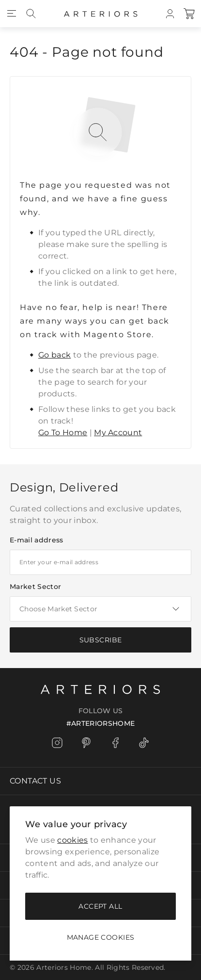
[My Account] (170, 14)
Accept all (100, 906)
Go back (54, 355)
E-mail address (36, 540)
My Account (118, 433)
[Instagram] (57, 743)
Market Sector (35, 587)
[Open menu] (12, 14)
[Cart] (189, 14)
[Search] (31, 14)
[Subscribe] (100, 640)
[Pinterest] (86, 743)
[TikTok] (144, 743)
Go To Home (63, 433)
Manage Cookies (101, 937)
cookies (72, 840)
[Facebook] (115, 743)
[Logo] (100, 688)
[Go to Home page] (101, 14)
